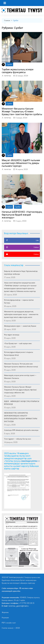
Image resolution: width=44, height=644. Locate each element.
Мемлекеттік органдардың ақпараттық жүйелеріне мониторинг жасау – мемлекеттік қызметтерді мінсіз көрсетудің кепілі (21, 314)
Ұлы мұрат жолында (12, 335)
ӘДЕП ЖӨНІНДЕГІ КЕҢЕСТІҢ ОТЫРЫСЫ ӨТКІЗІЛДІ (22, 403)
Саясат (9, 207)
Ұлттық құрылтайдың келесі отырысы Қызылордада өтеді (19, 354)
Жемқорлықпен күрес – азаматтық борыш (20, 326)
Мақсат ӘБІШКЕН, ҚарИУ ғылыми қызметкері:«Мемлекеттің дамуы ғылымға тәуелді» (21, 163)
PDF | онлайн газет (9, 623)
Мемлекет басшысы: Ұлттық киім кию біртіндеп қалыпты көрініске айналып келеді (21, 365)
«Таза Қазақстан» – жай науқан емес (18, 343)
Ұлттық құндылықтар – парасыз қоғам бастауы (19, 301)
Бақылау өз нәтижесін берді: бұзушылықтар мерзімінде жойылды (21, 273)
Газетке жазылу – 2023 (11, 628)
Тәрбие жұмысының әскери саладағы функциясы (18, 71)
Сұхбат (9, 64)
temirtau (8, 76)
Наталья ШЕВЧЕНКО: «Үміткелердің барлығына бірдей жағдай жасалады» (22, 215)
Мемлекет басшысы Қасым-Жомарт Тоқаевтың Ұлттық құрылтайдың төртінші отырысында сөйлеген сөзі (20, 390)
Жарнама (5, 612)
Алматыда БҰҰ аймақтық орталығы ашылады (21, 430)
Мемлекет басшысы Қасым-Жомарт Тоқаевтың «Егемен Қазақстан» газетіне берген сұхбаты (22, 111)
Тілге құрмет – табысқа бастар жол (17, 439)
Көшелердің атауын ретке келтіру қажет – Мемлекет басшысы (20, 377)
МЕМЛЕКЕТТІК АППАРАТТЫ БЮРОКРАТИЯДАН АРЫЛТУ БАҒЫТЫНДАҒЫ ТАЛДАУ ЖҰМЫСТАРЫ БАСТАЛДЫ (21, 417)
